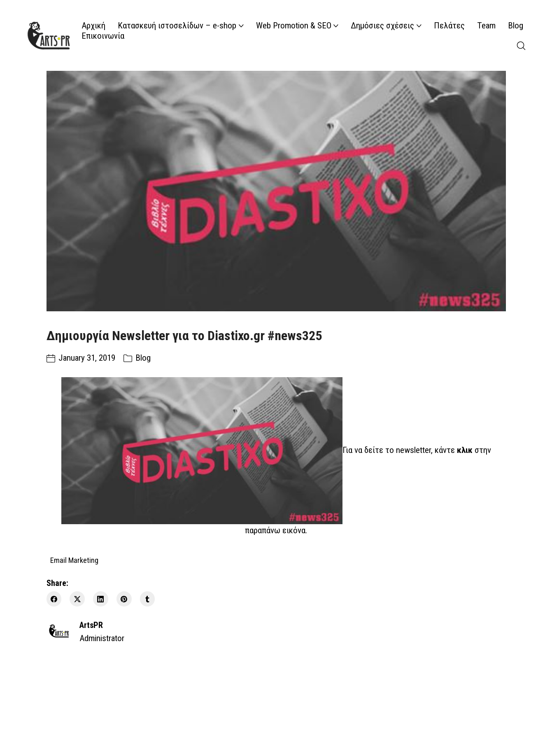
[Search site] (521, 46)
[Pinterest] (124, 599)
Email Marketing (74, 560)
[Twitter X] (77, 599)
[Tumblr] (148, 599)
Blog (143, 358)
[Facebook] (54, 599)
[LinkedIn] (101, 599)
